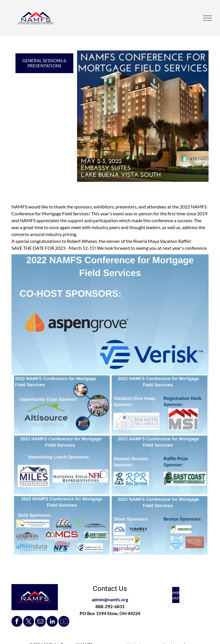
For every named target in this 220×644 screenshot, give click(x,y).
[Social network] (64, 622)
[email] (40, 622)
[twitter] (29, 622)
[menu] (207, 18)
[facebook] (17, 622)
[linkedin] (52, 622)
